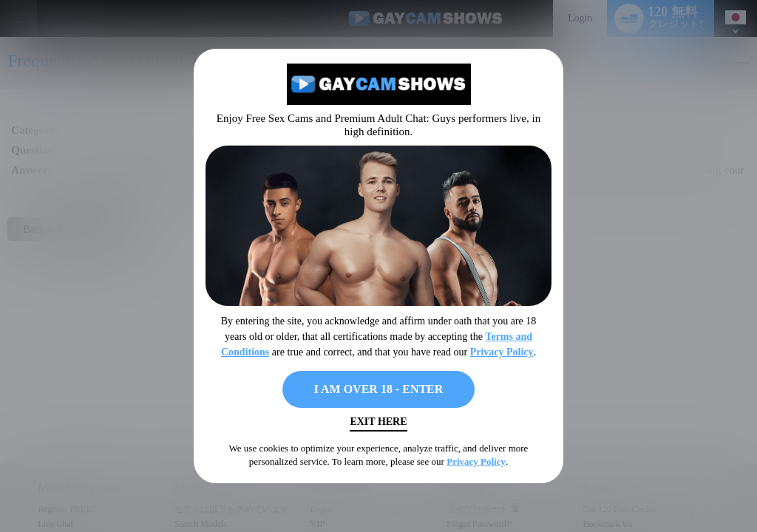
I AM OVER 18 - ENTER (379, 389)
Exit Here (378, 422)
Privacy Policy (502, 352)
